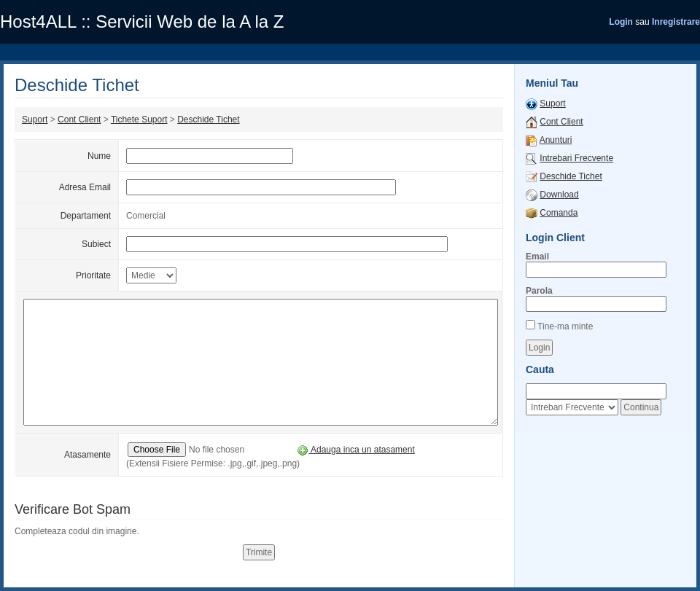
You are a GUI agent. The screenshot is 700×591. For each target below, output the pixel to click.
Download (559, 195)
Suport (35, 120)
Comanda (559, 213)
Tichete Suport (139, 120)
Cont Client (79, 120)
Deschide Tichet (208, 120)
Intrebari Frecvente (576, 158)
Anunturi (556, 140)
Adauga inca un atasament (355, 450)
